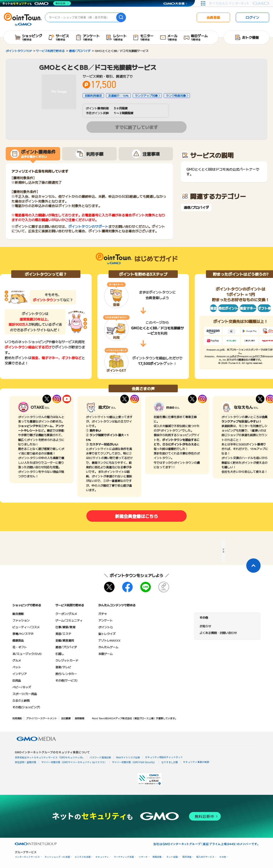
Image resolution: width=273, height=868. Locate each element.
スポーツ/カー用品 (25, 694)
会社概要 (66, 718)
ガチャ (103, 614)
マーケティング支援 (124, 857)
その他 (223, 857)
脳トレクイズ (107, 634)
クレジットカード (67, 660)
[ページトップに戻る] (253, 566)
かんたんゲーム (108, 647)
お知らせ (205, 626)
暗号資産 (187, 857)
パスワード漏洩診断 (100, 757)
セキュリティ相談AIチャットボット (164, 757)
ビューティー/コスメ (26, 627)
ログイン (252, 17)
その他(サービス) (66, 680)
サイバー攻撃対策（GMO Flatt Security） (134, 762)
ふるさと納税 (21, 700)
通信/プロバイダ (196, 207)
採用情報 (79, 718)
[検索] (121, 17)
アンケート (105, 620)
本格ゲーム (105, 654)
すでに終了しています (136, 127)
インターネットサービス (27, 857)
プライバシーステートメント (42, 718)
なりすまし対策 (170, 762)
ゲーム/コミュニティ (69, 620)
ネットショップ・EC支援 (57, 857)
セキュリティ (102, 857)
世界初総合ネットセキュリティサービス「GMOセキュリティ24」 (50, 757)
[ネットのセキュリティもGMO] (37, 3)
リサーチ (143, 857)
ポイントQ (105, 627)
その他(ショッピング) (26, 707)
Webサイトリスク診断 (128, 757)
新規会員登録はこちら (136, 516)
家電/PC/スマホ (23, 634)
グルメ (17, 660)
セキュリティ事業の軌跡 (196, 762)
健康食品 (18, 640)
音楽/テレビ (63, 667)
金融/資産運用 (65, 640)
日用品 (17, 680)
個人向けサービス (205, 857)
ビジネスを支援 (83, 857)
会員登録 (213, 17)
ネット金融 (172, 857)
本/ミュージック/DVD (27, 654)
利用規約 (17, 718)
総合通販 (18, 614)
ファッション (21, 620)
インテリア (20, 674)
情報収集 (157, 857)
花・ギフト (20, 647)
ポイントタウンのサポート (88, 226)
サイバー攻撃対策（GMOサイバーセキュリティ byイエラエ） (74, 762)
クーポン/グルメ (66, 614)
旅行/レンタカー (66, 674)
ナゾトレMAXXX (109, 640)
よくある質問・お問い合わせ (218, 633)
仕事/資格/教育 (65, 627)
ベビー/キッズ (22, 687)
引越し (60, 654)
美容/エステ (63, 634)
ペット (17, 667)
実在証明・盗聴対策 (26, 762)
